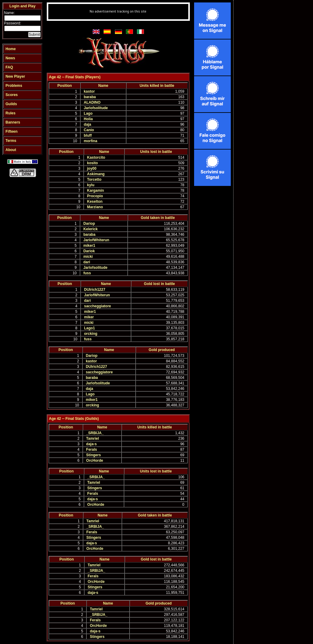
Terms (11, 141)
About (11, 150)
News (10, 58)
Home (11, 49)
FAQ (9, 67)
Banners (13, 122)
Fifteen (11, 131)
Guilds (11, 104)
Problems (14, 86)
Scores (12, 95)
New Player (15, 76)
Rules (11, 113)
